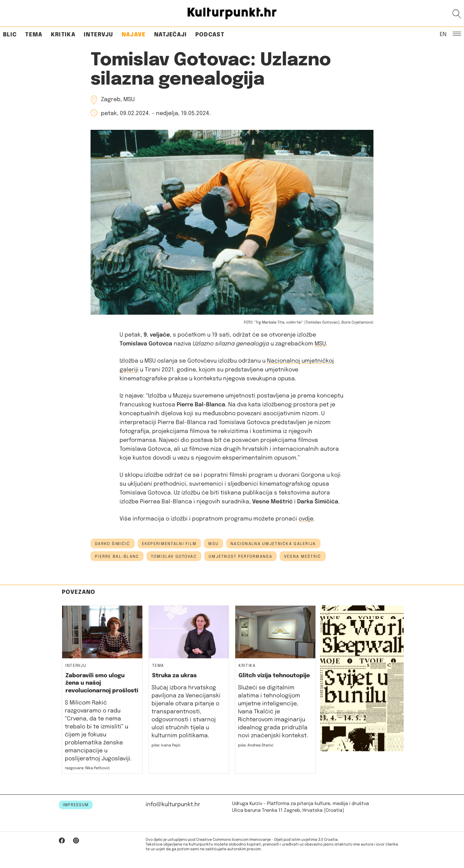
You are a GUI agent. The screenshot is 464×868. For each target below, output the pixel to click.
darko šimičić (113, 544)
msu (214, 544)
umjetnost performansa (240, 557)
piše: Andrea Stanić (256, 745)
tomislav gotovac (174, 557)
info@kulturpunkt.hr (173, 805)
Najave (134, 35)
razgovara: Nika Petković (87, 768)
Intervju (99, 35)
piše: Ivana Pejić (166, 745)
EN (443, 34)
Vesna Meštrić (303, 557)
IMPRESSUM (76, 805)
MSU (320, 344)
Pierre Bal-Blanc (117, 557)
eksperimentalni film (169, 544)
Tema (34, 35)
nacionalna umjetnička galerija (273, 544)
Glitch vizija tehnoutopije (274, 676)
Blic (10, 35)
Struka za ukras (174, 676)
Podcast (210, 35)
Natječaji (171, 35)
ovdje (306, 519)
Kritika (63, 35)
